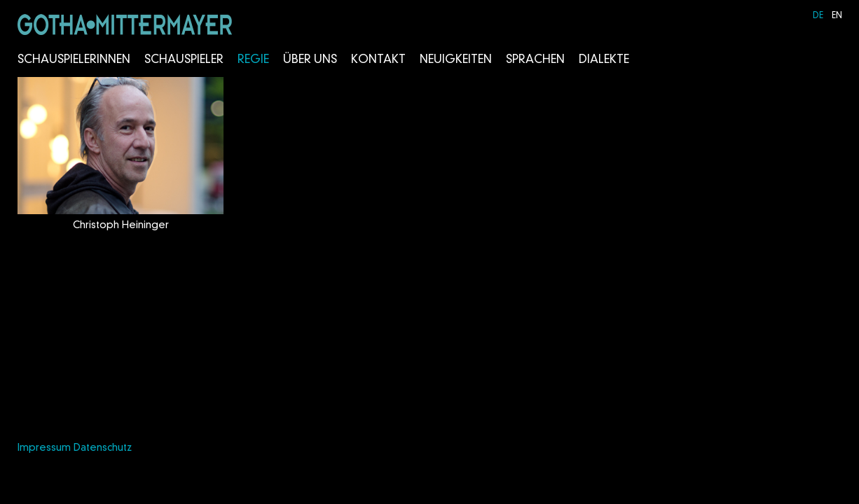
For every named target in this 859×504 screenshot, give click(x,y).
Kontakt (378, 60)
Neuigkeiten (456, 60)
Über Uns (310, 60)
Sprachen (535, 60)
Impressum (44, 448)
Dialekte (604, 60)
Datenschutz (103, 448)
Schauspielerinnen (74, 60)
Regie (253, 60)
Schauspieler (184, 60)
